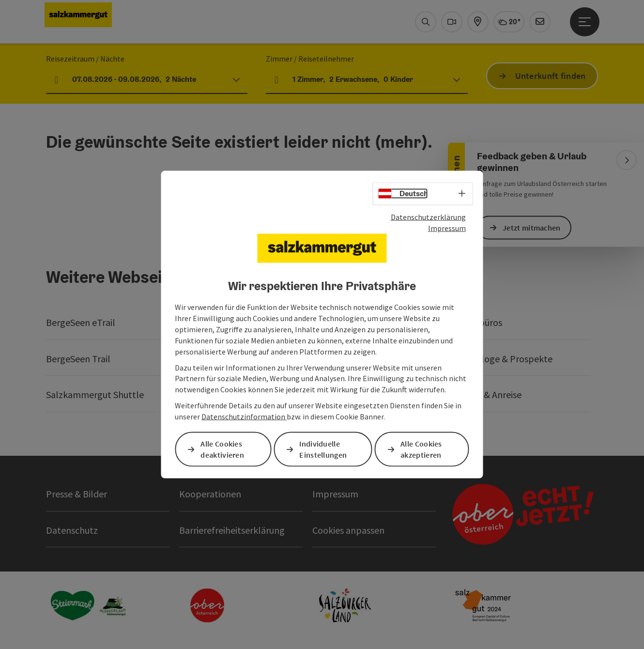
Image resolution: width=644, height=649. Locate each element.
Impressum (447, 228)
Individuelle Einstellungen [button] (323, 449)
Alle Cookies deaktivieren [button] (222, 449)
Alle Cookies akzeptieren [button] (421, 449)
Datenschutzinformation (244, 417)
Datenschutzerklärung (428, 217)
